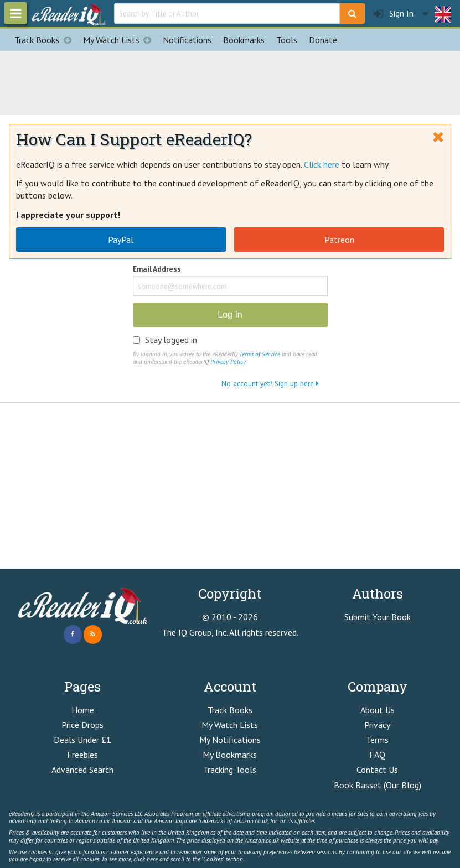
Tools (287, 40)
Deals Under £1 (82, 740)
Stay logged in (171, 340)
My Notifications (230, 740)
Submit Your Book (378, 617)
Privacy (377, 725)
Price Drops (82, 725)
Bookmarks (244, 40)
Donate (323, 40)
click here (146, 859)
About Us (378, 710)
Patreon (339, 240)
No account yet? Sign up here (270, 383)
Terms (377, 740)
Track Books (46, 40)
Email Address (157, 270)
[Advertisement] (230, 81)
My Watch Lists (120, 40)
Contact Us (377, 770)
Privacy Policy (228, 362)
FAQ (377, 755)
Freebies (82, 755)
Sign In (394, 14)
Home (83, 710)
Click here (322, 164)
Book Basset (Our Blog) (378, 785)
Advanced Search (82, 770)
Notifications (187, 40)
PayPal (121, 240)
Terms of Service (260, 354)
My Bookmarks (230, 755)
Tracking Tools (230, 770)
